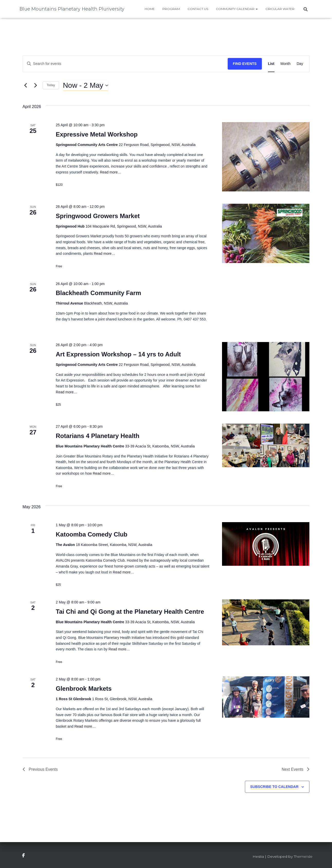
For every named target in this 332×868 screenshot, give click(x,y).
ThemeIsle (303, 857)
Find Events (245, 64)
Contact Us (198, 9)
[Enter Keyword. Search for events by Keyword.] (125, 64)
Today (51, 85)
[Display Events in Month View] (286, 64)
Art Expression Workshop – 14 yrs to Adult (118, 354)
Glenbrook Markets (84, 689)
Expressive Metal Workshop (97, 134)
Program (171, 9)
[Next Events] (36, 85)
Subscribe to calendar (274, 787)
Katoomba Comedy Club (92, 534)
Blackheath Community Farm (98, 293)
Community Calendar (237, 9)
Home (150, 9)
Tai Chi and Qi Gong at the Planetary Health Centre (130, 612)
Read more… (110, 172)
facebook (23, 856)
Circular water (280, 9)
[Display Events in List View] (271, 64)
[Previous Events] (26, 85)
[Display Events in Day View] (300, 64)
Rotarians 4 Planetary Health (98, 436)
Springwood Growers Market (98, 216)
